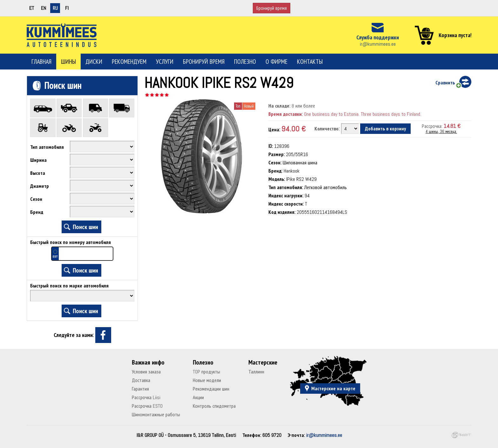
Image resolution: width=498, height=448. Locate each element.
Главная (41, 62)
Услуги (165, 62)
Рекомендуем (129, 62)
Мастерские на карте (333, 389)
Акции (198, 397)
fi (67, 8)
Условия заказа (146, 372)
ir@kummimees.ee (378, 44)
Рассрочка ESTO (147, 406)
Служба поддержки (378, 37)
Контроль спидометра (214, 406)
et (32, 8)
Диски (94, 62)
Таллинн (256, 372)
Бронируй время (272, 8)
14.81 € (452, 126)
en (44, 8)
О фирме (276, 62)
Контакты (310, 62)
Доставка (141, 380)
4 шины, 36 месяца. (441, 132)
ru (55, 8)
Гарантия (140, 389)
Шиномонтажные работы (156, 415)
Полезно (245, 62)
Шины (68, 62)
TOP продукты (206, 372)
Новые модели (207, 380)
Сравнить (445, 83)
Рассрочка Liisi (146, 397)
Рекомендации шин (211, 389)
